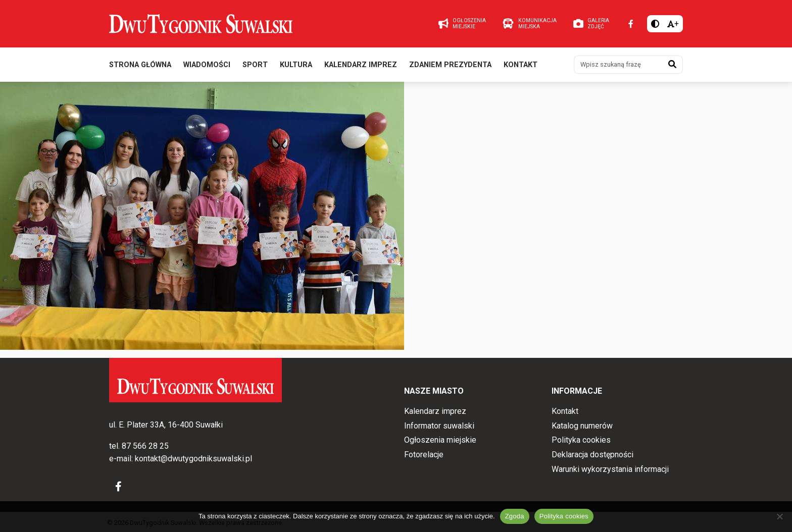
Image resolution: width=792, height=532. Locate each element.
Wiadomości (207, 65)
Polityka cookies (581, 440)
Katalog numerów (582, 426)
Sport (255, 65)
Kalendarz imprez (361, 65)
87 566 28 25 (145, 446)
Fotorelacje (424, 455)
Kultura (296, 65)
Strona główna (140, 65)
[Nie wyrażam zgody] (779, 516)
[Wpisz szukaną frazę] (618, 65)
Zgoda (515, 516)
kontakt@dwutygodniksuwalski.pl (193, 459)
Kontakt (521, 65)
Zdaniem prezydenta (450, 65)
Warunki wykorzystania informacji (610, 469)
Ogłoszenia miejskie (440, 440)
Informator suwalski (439, 426)
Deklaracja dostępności (592, 455)
